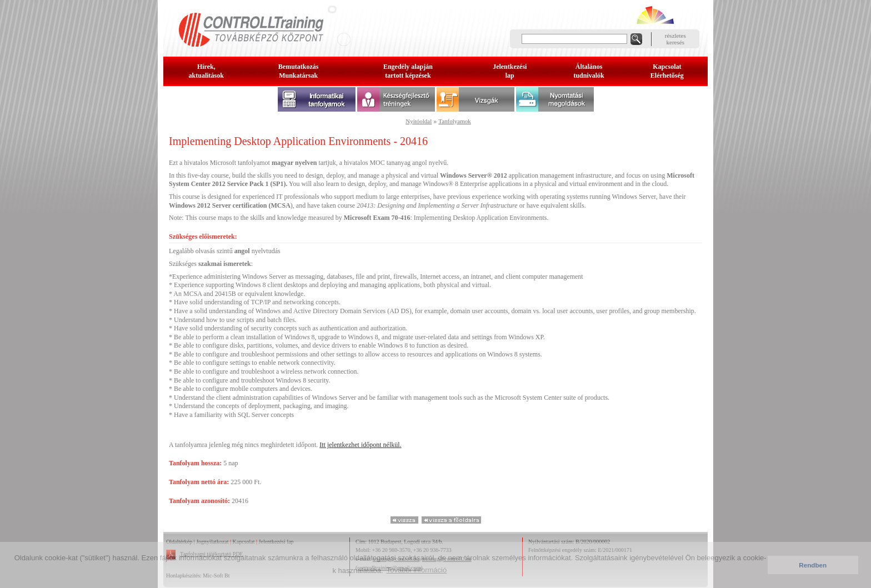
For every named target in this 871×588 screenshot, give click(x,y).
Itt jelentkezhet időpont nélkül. (360, 445)
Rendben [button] (813, 565)
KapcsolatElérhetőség (667, 71)
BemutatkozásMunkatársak (299, 71)
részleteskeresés (675, 39)
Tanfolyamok (455, 121)
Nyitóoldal (419, 121)
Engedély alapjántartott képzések (408, 71)
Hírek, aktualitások (206, 71)
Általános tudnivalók (589, 71)
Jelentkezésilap (510, 71)
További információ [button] (417, 570)
